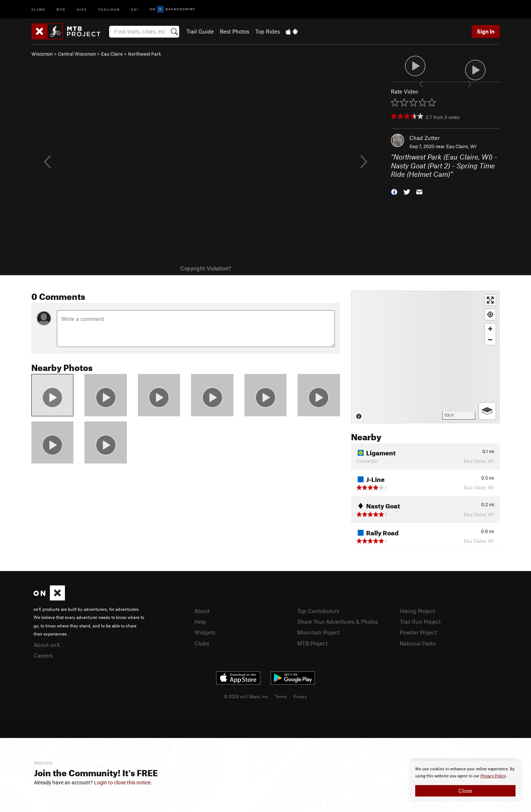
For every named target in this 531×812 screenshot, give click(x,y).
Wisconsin (42, 54)
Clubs (202, 643)
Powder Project (418, 632)
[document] (465, 781)
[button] (394, 191)
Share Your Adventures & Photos (338, 622)
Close (465, 791)
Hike (82, 9)
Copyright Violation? (206, 268)
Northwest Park (145, 54)
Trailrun (109, 9)
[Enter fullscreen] (490, 300)
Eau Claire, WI (461, 146)
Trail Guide (200, 31)
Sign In (486, 31)
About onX (47, 645)
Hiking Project (417, 611)
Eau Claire (112, 54)
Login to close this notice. (123, 783)
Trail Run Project (420, 622)
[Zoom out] (490, 339)
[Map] (425, 357)
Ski (135, 9)
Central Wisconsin (77, 54)
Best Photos (235, 31)
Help (200, 622)
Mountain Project (319, 632)
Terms (281, 696)
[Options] (487, 411)
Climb (38, 9)
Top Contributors (318, 611)
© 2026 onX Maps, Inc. (246, 696)
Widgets (205, 632)
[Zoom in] (490, 329)
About (202, 611)
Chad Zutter (424, 138)
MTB (61, 9)
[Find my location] (490, 314)
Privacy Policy (493, 776)
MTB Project (312, 643)
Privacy (300, 696)
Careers (43, 655)
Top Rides (268, 31)
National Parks (418, 643)
